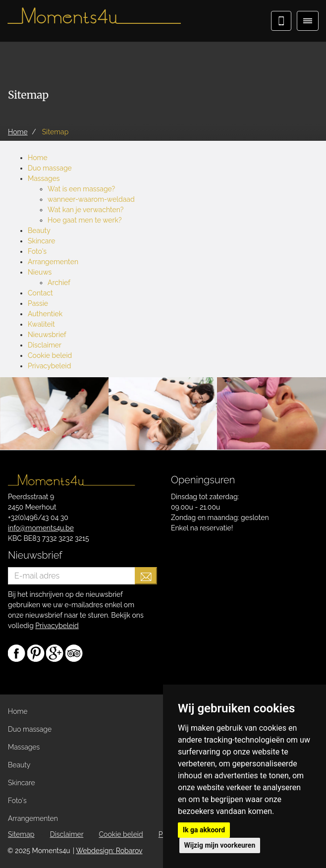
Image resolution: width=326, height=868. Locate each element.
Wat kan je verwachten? (85, 210)
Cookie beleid (50, 355)
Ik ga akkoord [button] (204, 830)
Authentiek (45, 314)
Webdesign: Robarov (109, 851)
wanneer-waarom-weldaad (91, 199)
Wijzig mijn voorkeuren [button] (220, 845)
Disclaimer (45, 345)
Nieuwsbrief (47, 335)
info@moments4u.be (41, 528)
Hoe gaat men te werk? (85, 220)
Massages (44, 178)
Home (38, 158)
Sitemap (21, 834)
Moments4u (94, 20)
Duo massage (50, 168)
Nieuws (40, 272)
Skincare (41, 241)
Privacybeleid (49, 366)
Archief (59, 283)
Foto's (37, 251)
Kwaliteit (41, 324)
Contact (40, 293)
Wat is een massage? (81, 189)
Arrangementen (53, 262)
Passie (38, 303)
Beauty (39, 231)
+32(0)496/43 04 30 (38, 518)
